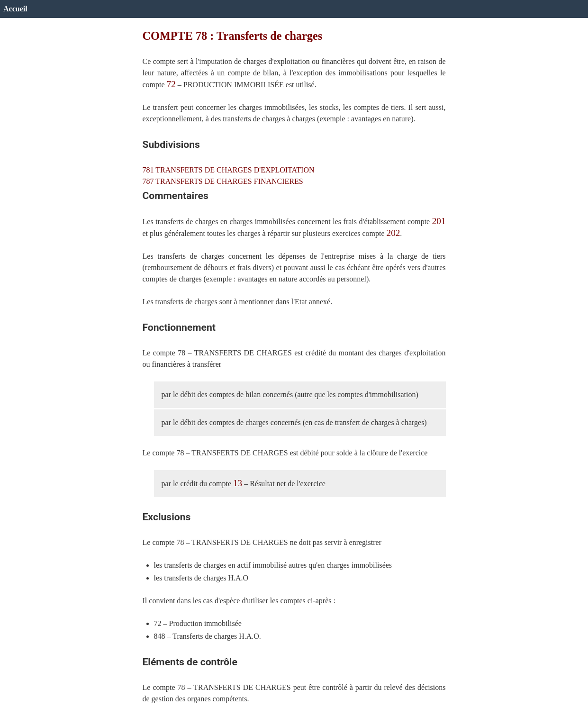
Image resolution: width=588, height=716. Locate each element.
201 (439, 221)
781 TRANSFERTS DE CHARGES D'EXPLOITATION (229, 170)
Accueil (15, 9)
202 (394, 233)
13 (238, 483)
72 (171, 84)
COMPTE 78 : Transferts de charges (233, 36)
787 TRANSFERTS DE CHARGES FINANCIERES (223, 181)
